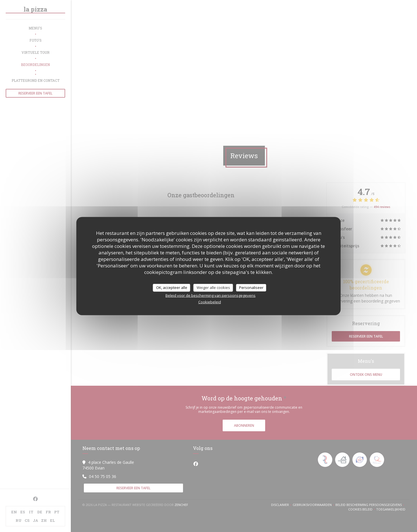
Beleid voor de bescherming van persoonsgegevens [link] (210, 295)
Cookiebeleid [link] (210, 302)
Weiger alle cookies (213, 288)
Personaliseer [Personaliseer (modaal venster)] (251, 288)
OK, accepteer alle (172, 288)
